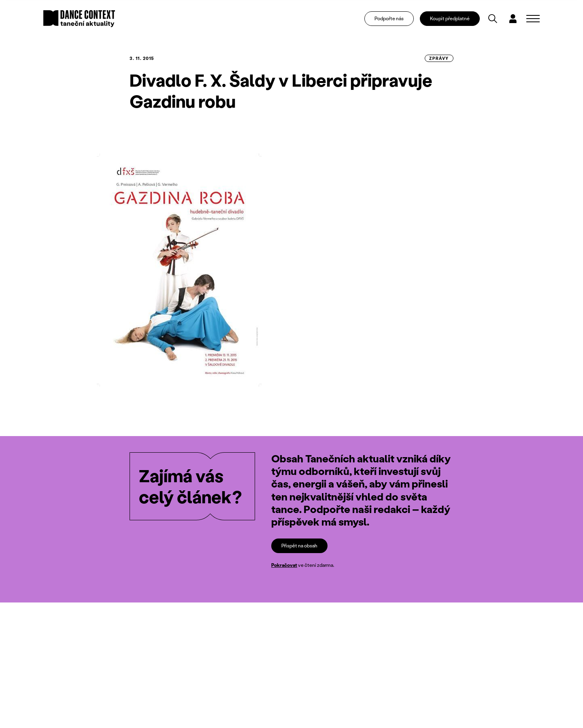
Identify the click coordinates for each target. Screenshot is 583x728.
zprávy (439, 58)
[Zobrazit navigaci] (533, 19)
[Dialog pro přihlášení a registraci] (513, 19)
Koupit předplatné (450, 18)
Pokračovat (284, 565)
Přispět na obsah (299, 546)
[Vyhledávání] (493, 19)
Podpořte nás (389, 18)
